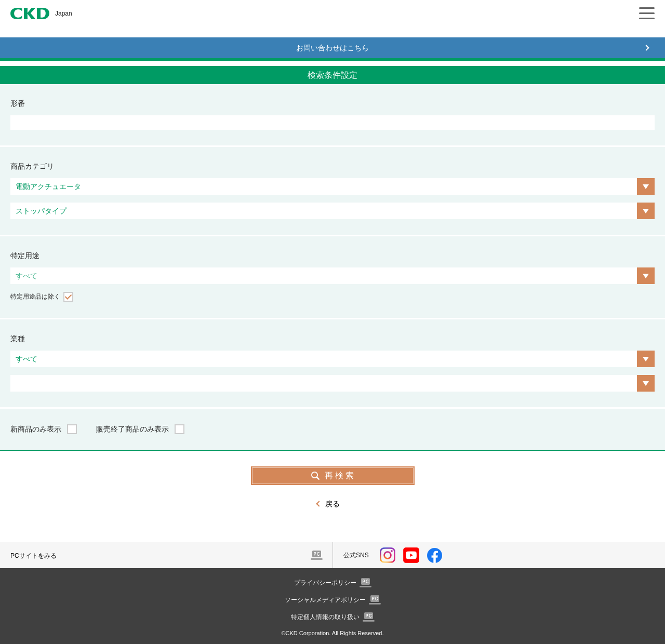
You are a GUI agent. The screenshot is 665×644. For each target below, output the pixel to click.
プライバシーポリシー (325, 583)
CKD (30, 14)
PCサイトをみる (34, 556)
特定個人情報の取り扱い (325, 617)
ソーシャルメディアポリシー (325, 600)
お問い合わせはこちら (332, 48)
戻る (332, 504)
